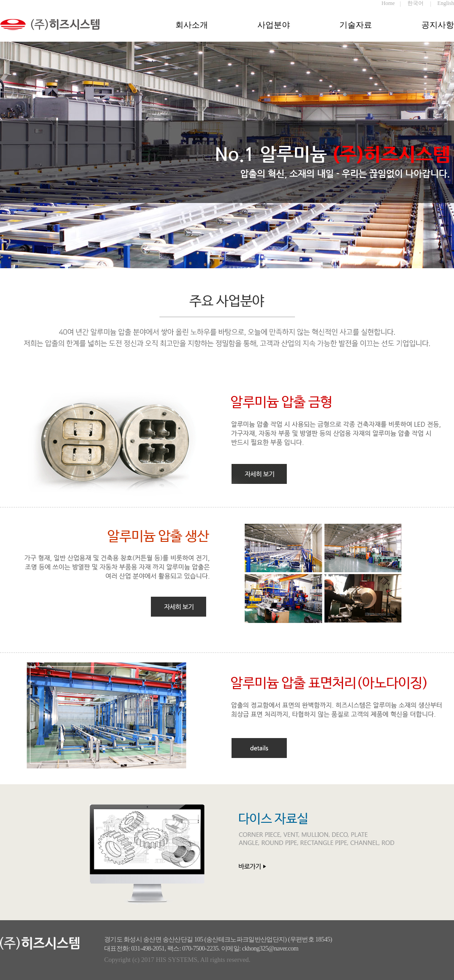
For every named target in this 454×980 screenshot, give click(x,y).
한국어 (415, 3)
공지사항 (438, 25)
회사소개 (192, 25)
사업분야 (274, 25)
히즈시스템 (59, 31)
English (446, 3)
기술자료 (356, 25)
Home (388, 3)
